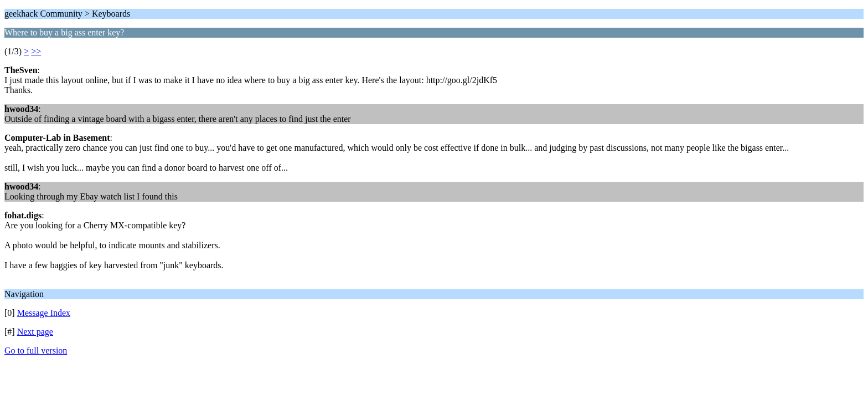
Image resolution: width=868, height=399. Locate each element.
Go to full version (36, 351)
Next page (35, 332)
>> (36, 51)
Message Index (44, 313)
